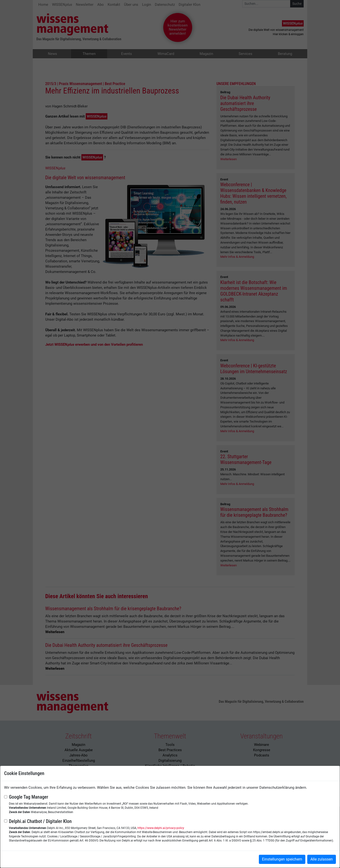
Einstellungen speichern (282, 859)
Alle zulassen (322, 859)
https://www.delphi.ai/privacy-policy (161, 828)
